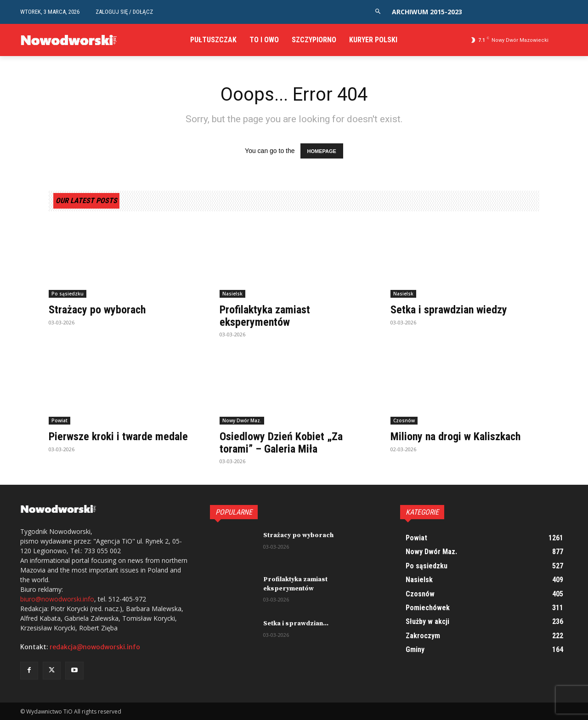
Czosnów (404, 420)
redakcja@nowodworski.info (95, 647)
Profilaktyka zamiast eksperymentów (265, 316)
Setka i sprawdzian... (296, 624)
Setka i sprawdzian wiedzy (449, 310)
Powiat (59, 420)
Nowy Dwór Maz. (242, 420)
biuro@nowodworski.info (57, 599)
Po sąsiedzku (68, 294)
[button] (378, 12)
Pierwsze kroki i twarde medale (118, 437)
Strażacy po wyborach (98, 310)
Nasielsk (232, 294)
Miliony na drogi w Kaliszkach (456, 437)
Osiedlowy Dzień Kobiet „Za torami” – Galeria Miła (281, 442)
